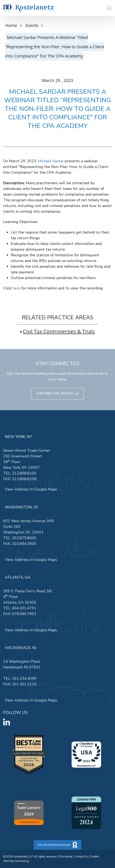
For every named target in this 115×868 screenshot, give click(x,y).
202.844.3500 (24, 544)
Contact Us (81, 857)
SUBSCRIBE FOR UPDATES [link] (57, 393)
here (16, 288)
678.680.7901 (24, 614)
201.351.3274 (24, 684)
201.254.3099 (24, 679)
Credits (94, 857)
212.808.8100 (24, 473)
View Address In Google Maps (31, 489)
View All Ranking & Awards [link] (57, 845)
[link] (28, 8)
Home (12, 25)
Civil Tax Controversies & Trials (59, 331)
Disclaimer (66, 857)
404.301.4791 (24, 608)
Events (32, 25)
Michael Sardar (51, 161)
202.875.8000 (24, 538)
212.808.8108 (24, 479)
